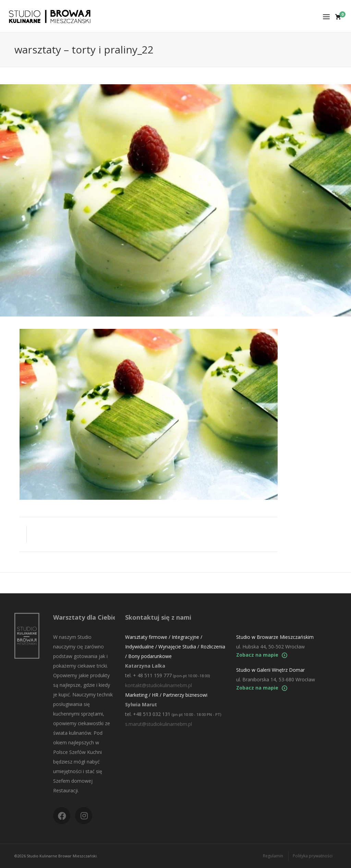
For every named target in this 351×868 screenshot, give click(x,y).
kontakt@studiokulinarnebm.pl (159, 685)
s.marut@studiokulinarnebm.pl (159, 724)
